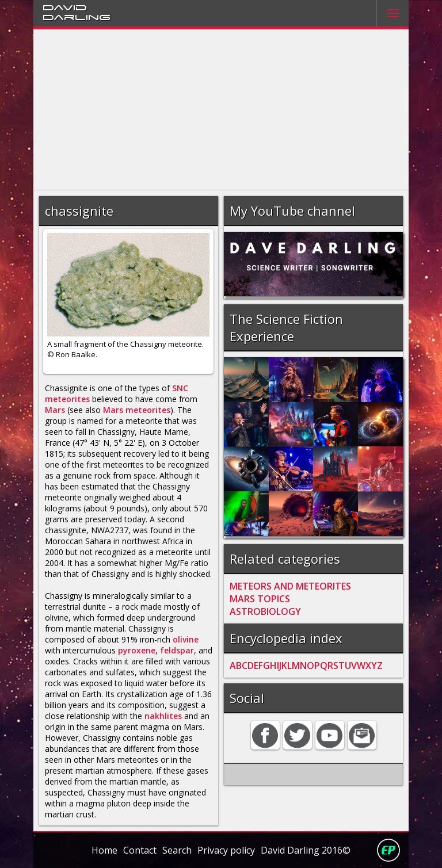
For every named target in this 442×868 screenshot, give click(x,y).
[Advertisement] (221, 110)
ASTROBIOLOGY (265, 611)
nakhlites (163, 716)
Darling (77, 17)
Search (177, 850)
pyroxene (137, 650)
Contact (140, 850)
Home (104, 850)
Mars (55, 410)
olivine (186, 639)
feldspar (177, 650)
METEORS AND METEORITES (290, 586)
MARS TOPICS (260, 599)
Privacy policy (226, 850)
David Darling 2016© (306, 850)
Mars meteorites (137, 410)
